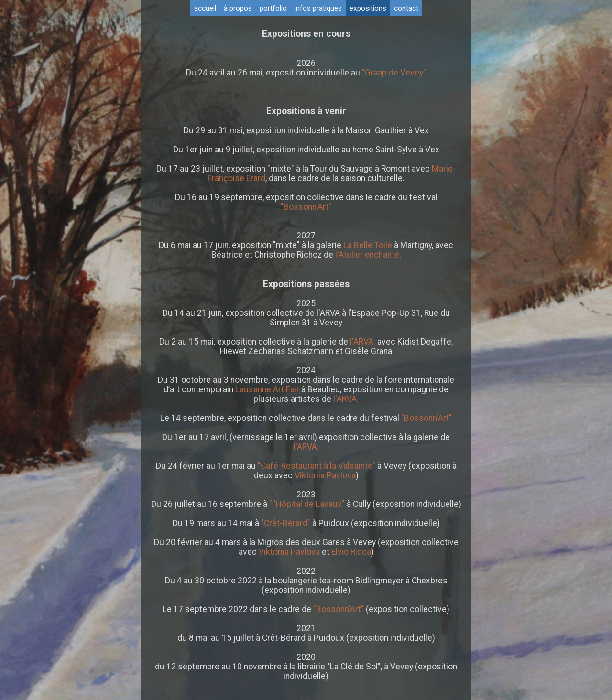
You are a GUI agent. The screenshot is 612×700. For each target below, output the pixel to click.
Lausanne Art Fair (268, 389)
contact (406, 8)
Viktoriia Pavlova (325, 475)
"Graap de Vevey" (394, 73)
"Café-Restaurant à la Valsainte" (317, 466)
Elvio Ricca (351, 552)
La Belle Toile (367, 245)
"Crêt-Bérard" (286, 523)
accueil (205, 8)
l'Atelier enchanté (367, 255)
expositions (368, 8)
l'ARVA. (363, 342)
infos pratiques (318, 8)
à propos (238, 8)
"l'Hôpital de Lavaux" (307, 504)
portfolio (273, 8)
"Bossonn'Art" (306, 207)
